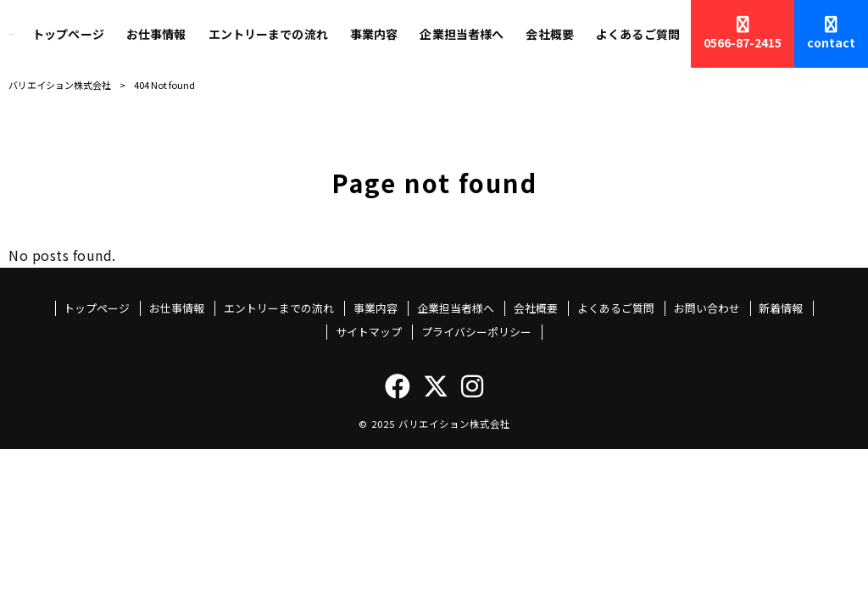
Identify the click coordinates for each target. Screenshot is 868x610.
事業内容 (376, 308)
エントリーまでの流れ (279, 308)
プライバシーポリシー (476, 332)
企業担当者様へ (456, 308)
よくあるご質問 (616, 308)
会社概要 (536, 308)
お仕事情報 (177, 308)
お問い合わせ (707, 308)
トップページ (97, 308)
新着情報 (781, 308)
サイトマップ (369, 332)
